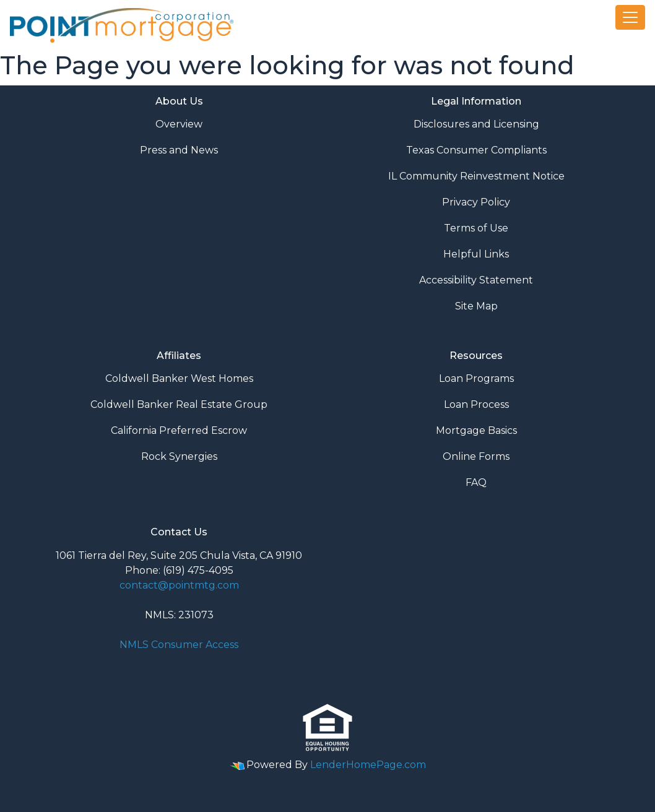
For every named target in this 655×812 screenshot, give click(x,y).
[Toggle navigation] (630, 17)
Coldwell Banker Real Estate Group (179, 404)
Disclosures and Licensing (476, 124)
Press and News (179, 150)
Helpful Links (476, 254)
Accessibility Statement (476, 280)
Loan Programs (476, 378)
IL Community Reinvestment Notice (476, 176)
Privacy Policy (476, 202)
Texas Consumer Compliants (476, 150)
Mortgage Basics (476, 430)
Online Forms (476, 456)
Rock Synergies (179, 456)
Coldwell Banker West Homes (179, 378)
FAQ (476, 482)
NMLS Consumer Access (179, 645)
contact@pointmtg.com (179, 585)
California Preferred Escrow (179, 430)
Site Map (476, 306)
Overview (179, 124)
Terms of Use (476, 228)
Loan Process (476, 404)
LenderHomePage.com (368, 765)
